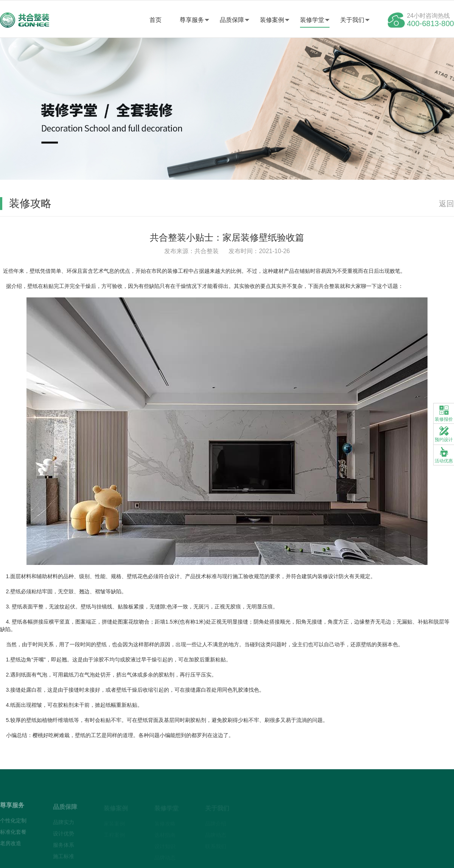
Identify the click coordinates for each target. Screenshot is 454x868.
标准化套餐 (13, 834)
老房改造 (11, 845)
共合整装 (329, 286)
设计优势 (64, 835)
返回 (446, 204)
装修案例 (272, 20)
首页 (155, 20)
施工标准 (64, 858)
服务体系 (64, 846)
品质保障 (232, 20)
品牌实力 (64, 824)
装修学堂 (312, 20)
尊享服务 (192, 20)
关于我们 (352, 20)
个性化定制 (13, 822)
